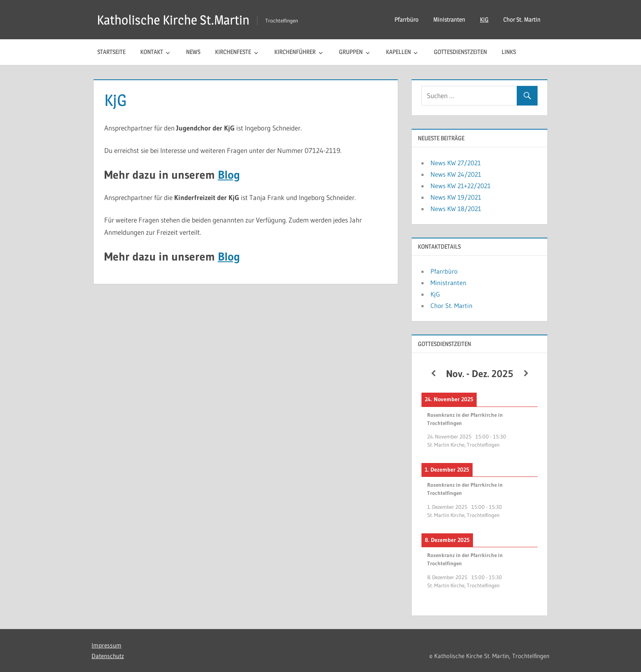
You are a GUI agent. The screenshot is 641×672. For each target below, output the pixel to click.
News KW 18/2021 (456, 209)
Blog (229, 175)
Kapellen (398, 52)
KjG (484, 19)
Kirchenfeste (233, 52)
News (193, 52)
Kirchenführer (295, 52)
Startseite (111, 52)
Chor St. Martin (522, 19)
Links (509, 52)
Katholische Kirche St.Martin (173, 20)
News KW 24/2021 (456, 174)
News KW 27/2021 (456, 163)
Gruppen (351, 52)
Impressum (106, 645)
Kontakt (152, 52)
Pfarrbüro (407, 19)
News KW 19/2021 (456, 197)
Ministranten (449, 19)
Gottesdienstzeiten (460, 52)
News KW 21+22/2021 (461, 186)
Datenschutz (108, 656)
